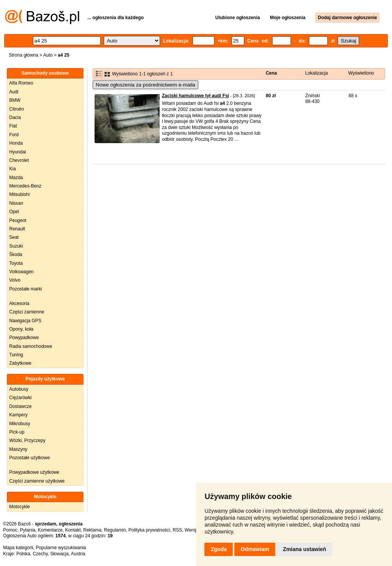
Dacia (15, 117)
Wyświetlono (361, 73)
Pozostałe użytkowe (29, 458)
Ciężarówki (20, 398)
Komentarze (50, 530)
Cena (271, 73)
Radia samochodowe (31, 346)
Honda (16, 143)
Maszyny (18, 449)
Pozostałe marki (25, 289)
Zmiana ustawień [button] (305, 549)
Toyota (16, 263)
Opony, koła (21, 329)
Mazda (16, 178)
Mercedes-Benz (25, 186)
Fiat (13, 126)
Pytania (28, 530)
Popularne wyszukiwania (61, 548)
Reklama (92, 530)
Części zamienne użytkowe (37, 481)
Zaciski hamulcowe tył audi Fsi (195, 96)
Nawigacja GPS (25, 321)
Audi (14, 92)
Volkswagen (21, 272)
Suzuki (16, 246)
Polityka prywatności (149, 530)
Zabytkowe (20, 363)
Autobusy (19, 389)
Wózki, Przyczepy (27, 440)
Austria (78, 554)
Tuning (16, 355)
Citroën (17, 109)
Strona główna (24, 55)
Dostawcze (20, 406)
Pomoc (10, 530)
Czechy (40, 554)
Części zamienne (27, 312)
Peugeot (18, 220)
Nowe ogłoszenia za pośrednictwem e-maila (145, 85)
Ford (14, 135)
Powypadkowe (24, 338)
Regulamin (115, 530)
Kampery (18, 415)
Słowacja (59, 554)
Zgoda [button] (219, 549)
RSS (177, 530)
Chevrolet (19, 160)
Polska (23, 554)
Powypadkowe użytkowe (34, 472)
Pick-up (17, 432)
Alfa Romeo (21, 83)
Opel (14, 212)
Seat (14, 237)
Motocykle (20, 507)
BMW (15, 100)
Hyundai (18, 152)
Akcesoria (19, 303)
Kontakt (73, 530)
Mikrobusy (20, 424)
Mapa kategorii (18, 548)
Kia (12, 169)
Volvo (15, 280)
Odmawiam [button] (255, 549)
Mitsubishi (19, 194)
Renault (17, 229)
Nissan (16, 203)
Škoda (16, 254)
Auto (48, 55)
